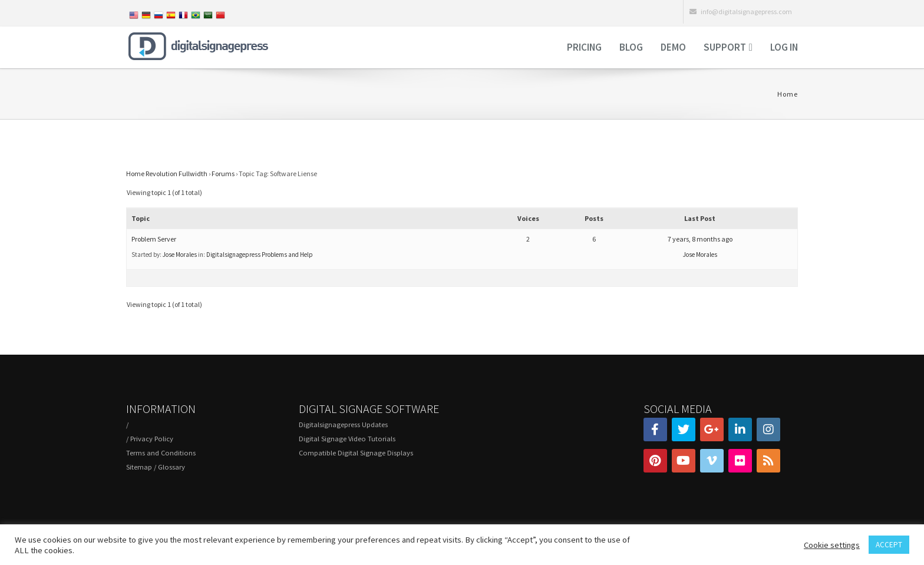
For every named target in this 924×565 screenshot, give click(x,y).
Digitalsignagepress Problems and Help (260, 255)
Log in (784, 47)
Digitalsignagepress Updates (343, 424)
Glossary (171, 467)
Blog (631, 47)
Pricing (584, 47)
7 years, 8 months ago (700, 239)
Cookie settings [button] (832, 545)
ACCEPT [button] (889, 545)
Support (725, 47)
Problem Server (154, 239)
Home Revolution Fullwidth (167, 174)
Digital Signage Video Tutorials (347, 439)
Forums (223, 174)
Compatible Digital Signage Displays (356, 453)
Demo (673, 47)
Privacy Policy (152, 439)
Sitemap (139, 467)
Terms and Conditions (161, 453)
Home (788, 94)
